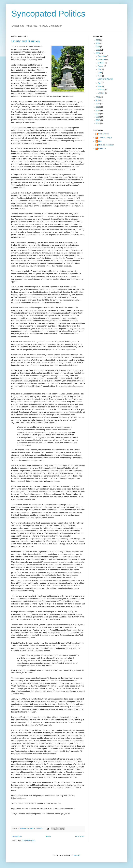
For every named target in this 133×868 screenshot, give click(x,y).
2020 (98, 53)
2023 (98, 43)
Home (49, 836)
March (101, 86)
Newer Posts (17, 836)
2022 (98, 47)
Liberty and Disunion (26, 41)
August (101, 66)
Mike (100, 141)
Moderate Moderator (106, 145)
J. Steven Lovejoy (105, 138)
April (100, 83)
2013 (98, 117)
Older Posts (80, 836)
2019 (98, 97)
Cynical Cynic (103, 134)
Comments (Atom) (29, 840)
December (102, 56)
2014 (98, 114)
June (100, 73)
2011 (98, 124)
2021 (98, 50)
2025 (98, 40)
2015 (98, 110)
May (100, 76)
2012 (98, 120)
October (101, 63)
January (101, 93)
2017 (98, 104)
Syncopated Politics (48, 14)
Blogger (77, 855)
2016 (98, 107)
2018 (98, 100)
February (102, 90)
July (100, 69)
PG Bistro (102, 149)
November (102, 59)
